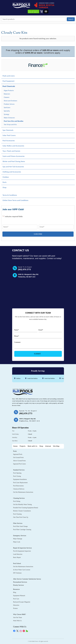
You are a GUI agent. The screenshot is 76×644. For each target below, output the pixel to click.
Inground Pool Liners (20, 464)
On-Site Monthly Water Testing (23, 504)
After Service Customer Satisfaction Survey (27, 579)
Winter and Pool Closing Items (14, 161)
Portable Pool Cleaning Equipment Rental (26, 508)
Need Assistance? (34, 11)
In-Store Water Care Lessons (22, 570)
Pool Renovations (18, 486)
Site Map (56, 446)
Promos (15, 608)
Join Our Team (18, 617)
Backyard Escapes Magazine (22, 602)
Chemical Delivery (19, 489)
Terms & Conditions (10, 195)
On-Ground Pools (18, 457)
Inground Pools (18, 454)
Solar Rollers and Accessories (13, 146)
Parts (4, 182)
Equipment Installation (20, 479)
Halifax (18, 378)
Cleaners (7, 97)
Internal (48, 446)
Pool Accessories (9, 141)
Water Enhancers (9, 118)
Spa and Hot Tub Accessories (13, 167)
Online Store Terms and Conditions (15, 200)
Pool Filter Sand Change (20, 526)
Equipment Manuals (19, 596)
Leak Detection (18, 554)
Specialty (7, 111)
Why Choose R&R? (20, 614)
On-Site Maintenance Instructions (23, 492)
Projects (23, 446)
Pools (15, 451)
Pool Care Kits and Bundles (14, 121)
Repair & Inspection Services (23, 548)
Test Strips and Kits (10, 125)
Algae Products (9, 91)
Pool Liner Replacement (20, 483)
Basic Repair (17, 557)
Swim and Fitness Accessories (14, 156)
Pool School (17, 563)
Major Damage (18, 539)
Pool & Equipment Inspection (22, 551)
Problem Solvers (9, 104)
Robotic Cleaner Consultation (22, 511)
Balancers (7, 94)
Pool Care (16, 599)
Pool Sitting (17, 501)
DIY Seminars (17, 573)
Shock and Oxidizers (10, 101)
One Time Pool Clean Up (21, 517)
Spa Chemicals (8, 130)
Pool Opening (17, 473)
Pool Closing (17, 476)
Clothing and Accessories (12, 172)
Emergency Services (20, 536)
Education (16, 605)
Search (71, 19)
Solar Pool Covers (9, 135)
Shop (4, 188)
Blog (15, 592)
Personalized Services (20, 582)
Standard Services (19, 470)
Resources (16, 589)
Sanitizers (7, 108)
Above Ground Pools (19, 461)
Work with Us (32, 446)
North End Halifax (50, 378)
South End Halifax (32, 378)
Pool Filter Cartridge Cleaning (22, 530)
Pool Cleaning (17, 514)
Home (15, 446)
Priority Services (18, 585)
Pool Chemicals (9, 86)
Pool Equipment (8, 81)
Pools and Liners (9, 76)
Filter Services (18, 523)
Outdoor (6, 177)
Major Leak (17, 542)
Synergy (7, 114)
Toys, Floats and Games (11, 151)
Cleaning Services (19, 498)
